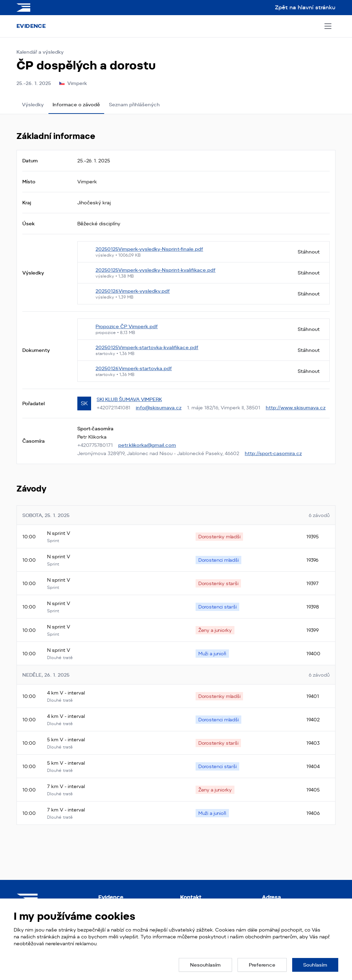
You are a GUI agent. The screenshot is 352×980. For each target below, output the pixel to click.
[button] (205, 965)
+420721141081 (113, 408)
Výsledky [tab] (33, 105)
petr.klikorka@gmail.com (147, 445)
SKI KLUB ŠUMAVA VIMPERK (129, 399)
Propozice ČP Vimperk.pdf (127, 326)
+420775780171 (95, 445)
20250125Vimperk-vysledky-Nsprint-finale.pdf (149, 249)
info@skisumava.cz (159, 408)
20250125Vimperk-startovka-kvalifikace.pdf (147, 347)
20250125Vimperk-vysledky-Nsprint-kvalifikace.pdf (156, 270)
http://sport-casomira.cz (273, 453)
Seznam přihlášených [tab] (134, 105)
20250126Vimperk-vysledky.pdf (133, 291)
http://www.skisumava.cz (296, 408)
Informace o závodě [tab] (76, 105)
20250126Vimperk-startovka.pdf (134, 368)
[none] (219, 537)
